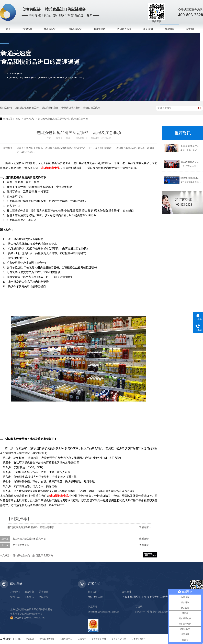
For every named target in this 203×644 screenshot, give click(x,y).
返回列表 (150, 555)
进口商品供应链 (50, 108)
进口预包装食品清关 (42, 556)
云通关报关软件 (138, 639)
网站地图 (44, 597)
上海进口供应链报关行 (27, 108)
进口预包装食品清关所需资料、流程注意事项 (30, 527)
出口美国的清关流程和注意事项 (29, 539)
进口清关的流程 (21, 545)
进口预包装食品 (21, 556)
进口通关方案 (124, 29)
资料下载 (15, 597)
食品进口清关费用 (71, 108)
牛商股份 (152, 612)
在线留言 (29, 597)
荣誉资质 (44, 592)
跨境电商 (27, 29)
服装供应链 (99, 29)
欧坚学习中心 (66, 639)
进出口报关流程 (92, 108)
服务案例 (148, 29)
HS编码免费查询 (47, 639)
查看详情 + (145, 539)
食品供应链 (50, 29)
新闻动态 (169, 29)
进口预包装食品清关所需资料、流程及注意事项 (63, 119)
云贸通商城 (29, 639)
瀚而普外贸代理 (119, 639)
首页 (8, 29)
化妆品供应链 (75, 29)
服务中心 (29, 592)
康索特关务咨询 (99, 639)
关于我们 (191, 29)
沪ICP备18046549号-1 (31, 614)
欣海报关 (82, 639)
